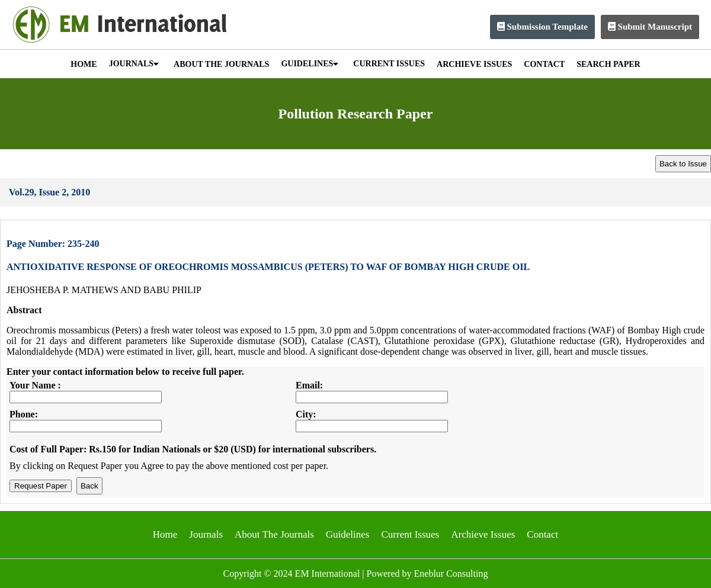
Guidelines (348, 534)
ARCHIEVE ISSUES (474, 64)
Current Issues (410, 534)
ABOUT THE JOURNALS (221, 64)
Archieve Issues (483, 534)
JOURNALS (134, 64)
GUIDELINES (310, 64)
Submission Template (542, 27)
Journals (206, 534)
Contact (542, 534)
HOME (84, 64)
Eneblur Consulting (451, 573)
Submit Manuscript (650, 27)
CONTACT (544, 64)
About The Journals (274, 534)
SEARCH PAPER (608, 64)
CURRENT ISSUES (389, 64)
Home (165, 534)
